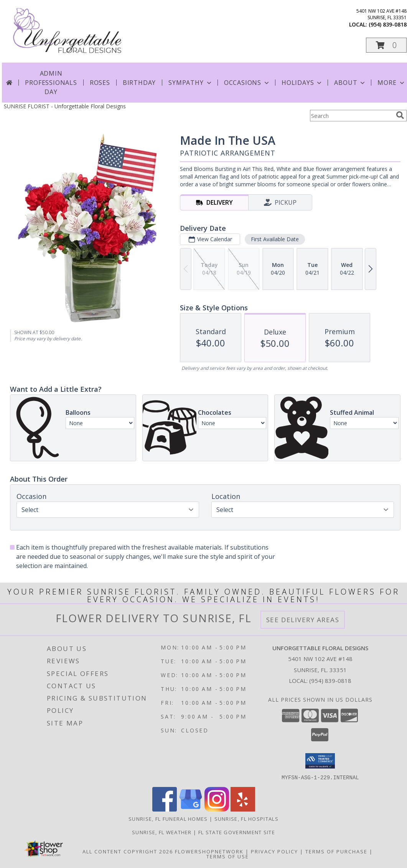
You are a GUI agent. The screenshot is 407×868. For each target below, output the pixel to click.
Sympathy (190, 83)
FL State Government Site (237, 832)
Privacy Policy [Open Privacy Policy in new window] (274, 851)
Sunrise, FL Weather (162, 832)
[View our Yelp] (243, 809)
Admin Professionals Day (51, 83)
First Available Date (275, 239)
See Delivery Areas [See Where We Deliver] (303, 620)
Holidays (302, 83)
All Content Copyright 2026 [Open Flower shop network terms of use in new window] (128, 851)
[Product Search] (351, 116)
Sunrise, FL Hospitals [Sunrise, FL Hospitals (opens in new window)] (246, 818)
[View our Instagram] (217, 809)
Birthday (139, 83)
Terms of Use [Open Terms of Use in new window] (228, 856)
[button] (386, 45)
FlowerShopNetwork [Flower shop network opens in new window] (209, 851)
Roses (100, 83)
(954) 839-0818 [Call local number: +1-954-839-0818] (388, 24)
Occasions (247, 83)
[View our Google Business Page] (191, 809)
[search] (400, 115)
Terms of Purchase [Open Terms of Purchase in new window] (336, 851)
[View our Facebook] (165, 809)
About (350, 83)
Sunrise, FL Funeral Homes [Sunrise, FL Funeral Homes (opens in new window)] (168, 818)
